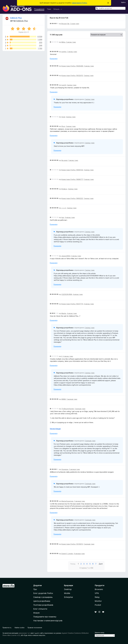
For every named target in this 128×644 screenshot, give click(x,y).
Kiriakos (64, 189)
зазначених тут (24, 633)
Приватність (7, 628)
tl (62, 356)
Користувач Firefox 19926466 (72, 66)
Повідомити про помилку (45, 617)
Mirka (63, 42)
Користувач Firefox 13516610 (72, 544)
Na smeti (65, 160)
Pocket (98, 605)
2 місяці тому (71, 42)
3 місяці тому (89, 66)
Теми (49, 9)
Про (35, 589)
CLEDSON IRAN (67, 294)
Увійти (123, 2)
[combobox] (110, 8)
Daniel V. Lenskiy (67, 554)
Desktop (68, 589)
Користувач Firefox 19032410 (72, 76)
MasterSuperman (67, 501)
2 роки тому (75, 24)
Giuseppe (65, 469)
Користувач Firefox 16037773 (72, 304)
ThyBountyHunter (68, 409)
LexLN (64, 85)
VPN (97, 593)
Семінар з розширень (43, 597)
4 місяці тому (70, 217)
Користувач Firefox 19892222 (72, 198)
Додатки (38, 585)
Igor (63, 217)
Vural (63, 117)
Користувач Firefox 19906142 (72, 170)
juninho (64, 52)
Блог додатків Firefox (43, 593)
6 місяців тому (79, 554)
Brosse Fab (65, 24)
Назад (73, 564)
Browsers (99, 589)
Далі (101, 564)
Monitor (98, 601)
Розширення (39, 9)
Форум (36, 613)
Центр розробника (42, 601)
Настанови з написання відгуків (48, 621)
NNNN (64, 399)
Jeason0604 (66, 256)
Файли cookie (20, 628)
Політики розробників (43, 605)
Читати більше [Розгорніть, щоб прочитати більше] (55, 429)
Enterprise (68, 597)
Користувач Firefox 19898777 (72, 179)
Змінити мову (100, 633)
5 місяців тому (72, 399)
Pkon (63, 126)
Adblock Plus (16, 18)
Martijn (64, 313)
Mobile (67, 593)
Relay (97, 597)
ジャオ (64, 208)
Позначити (54, 59)
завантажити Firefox (79, 3)
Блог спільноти (40, 609)
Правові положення (35, 628)
